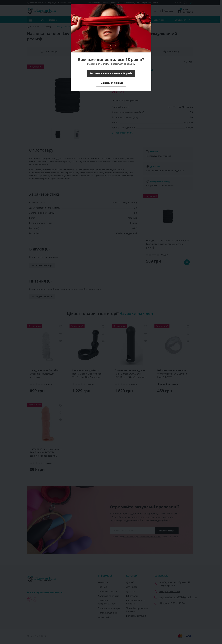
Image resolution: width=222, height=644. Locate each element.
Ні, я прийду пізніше (111, 83)
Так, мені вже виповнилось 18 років (111, 73)
